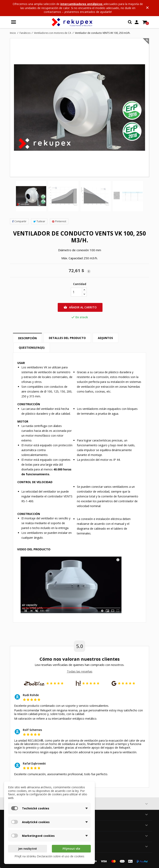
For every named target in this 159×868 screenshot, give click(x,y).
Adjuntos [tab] (105, 338)
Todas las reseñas (80, 671)
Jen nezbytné (27, 849)
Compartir (19, 221)
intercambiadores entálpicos (82, 4)
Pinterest (59, 221)
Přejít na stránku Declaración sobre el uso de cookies (49, 856)
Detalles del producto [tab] (67, 338)
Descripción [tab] (27, 338)
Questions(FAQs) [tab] (32, 348)
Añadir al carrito (80, 307)
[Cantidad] (76, 292)
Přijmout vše (71, 849)
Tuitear (39, 221)
